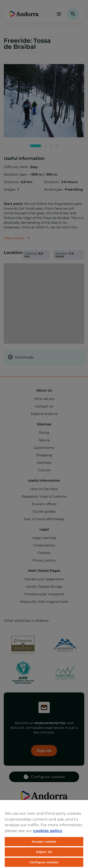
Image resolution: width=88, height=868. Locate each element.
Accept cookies (44, 841)
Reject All (44, 852)
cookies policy (48, 831)
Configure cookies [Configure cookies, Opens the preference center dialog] (44, 862)
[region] (44, 834)
